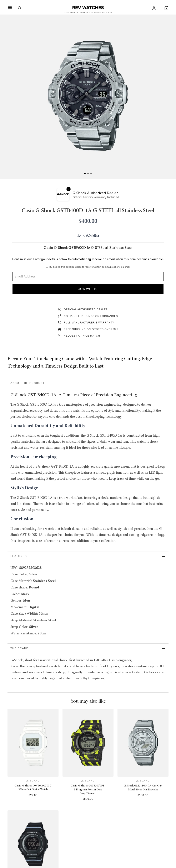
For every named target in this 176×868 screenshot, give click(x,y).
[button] (88, 383)
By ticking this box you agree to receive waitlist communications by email (90, 267)
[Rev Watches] (88, 8)
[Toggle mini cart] (166, 8)
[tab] (85, 173)
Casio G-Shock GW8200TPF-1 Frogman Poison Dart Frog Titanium (88, 799)
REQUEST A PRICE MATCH (82, 336)
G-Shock (33, 791)
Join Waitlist (88, 289)
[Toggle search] (20, 8)
